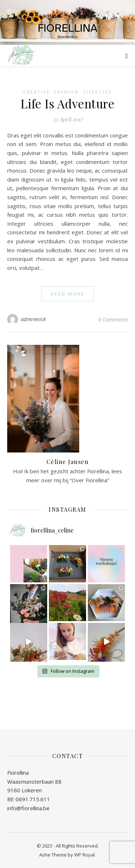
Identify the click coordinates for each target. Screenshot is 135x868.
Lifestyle (98, 92)
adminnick (33, 319)
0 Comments (113, 319)
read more (67, 294)
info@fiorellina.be (28, 808)
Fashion (66, 92)
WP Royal (84, 855)
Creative (36, 92)
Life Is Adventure (68, 103)
